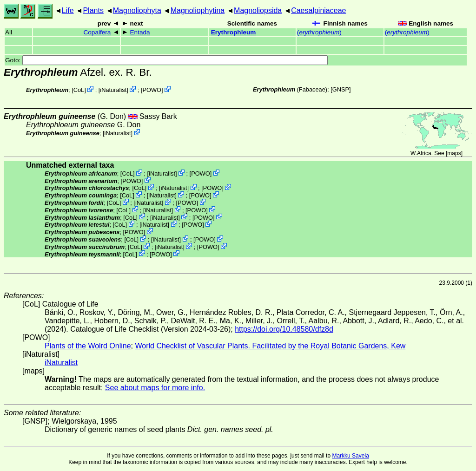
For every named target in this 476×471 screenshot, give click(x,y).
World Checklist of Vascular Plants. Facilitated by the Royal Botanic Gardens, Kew (270, 346)
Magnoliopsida (258, 10)
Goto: (166, 60)
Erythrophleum (234, 32)
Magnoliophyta (137, 10)
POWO (152, 90)
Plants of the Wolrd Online (88, 346)
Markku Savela (350, 456)
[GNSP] (340, 89)
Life (68, 10)
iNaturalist (113, 90)
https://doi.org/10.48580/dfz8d (284, 329)
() (319, 32)
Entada (140, 32)
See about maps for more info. (155, 388)
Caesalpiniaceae (318, 10)
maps (454, 153)
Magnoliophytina (198, 10)
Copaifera (97, 32)
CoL (79, 90)
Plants (93, 10)
